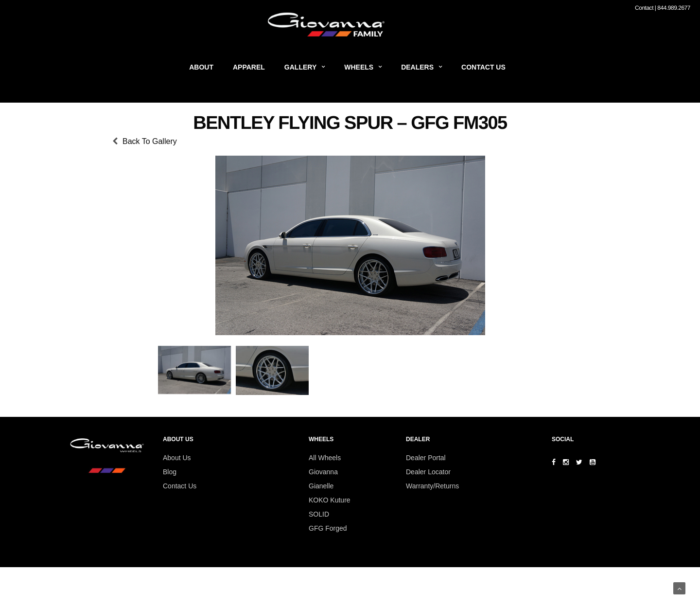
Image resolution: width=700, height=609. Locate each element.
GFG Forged (328, 528)
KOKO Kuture (330, 500)
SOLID (319, 514)
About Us (177, 458)
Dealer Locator (428, 472)
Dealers (417, 67)
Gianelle (321, 486)
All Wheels (325, 458)
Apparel (249, 67)
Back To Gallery (150, 141)
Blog (170, 472)
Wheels (359, 67)
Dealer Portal (426, 458)
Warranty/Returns (432, 486)
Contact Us (483, 67)
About (201, 67)
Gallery (300, 67)
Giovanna (323, 472)
